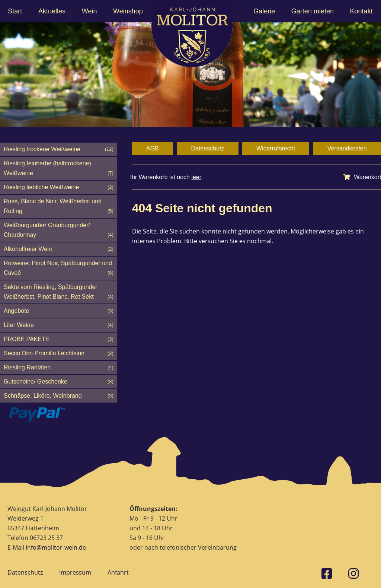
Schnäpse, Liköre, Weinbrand (59, 396)
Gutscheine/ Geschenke (59, 382)
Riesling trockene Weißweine (59, 149)
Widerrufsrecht (276, 148)
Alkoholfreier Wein (59, 249)
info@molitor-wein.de (56, 547)
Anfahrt (118, 572)
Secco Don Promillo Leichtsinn (59, 353)
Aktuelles (52, 11)
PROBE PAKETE (59, 339)
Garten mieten (313, 11)
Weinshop (128, 11)
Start (15, 11)
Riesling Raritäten (59, 368)
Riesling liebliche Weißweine (59, 187)
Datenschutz (207, 148)
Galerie (264, 11)
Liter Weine (59, 325)
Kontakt (361, 11)
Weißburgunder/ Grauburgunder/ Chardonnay (59, 231)
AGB (153, 148)
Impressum (75, 572)
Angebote (59, 311)
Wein (89, 11)
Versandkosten (347, 148)
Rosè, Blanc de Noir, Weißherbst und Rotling (59, 207)
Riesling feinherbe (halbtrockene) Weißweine (59, 169)
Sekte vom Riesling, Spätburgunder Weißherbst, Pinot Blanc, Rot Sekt (59, 293)
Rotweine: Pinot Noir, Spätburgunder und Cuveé (59, 269)
